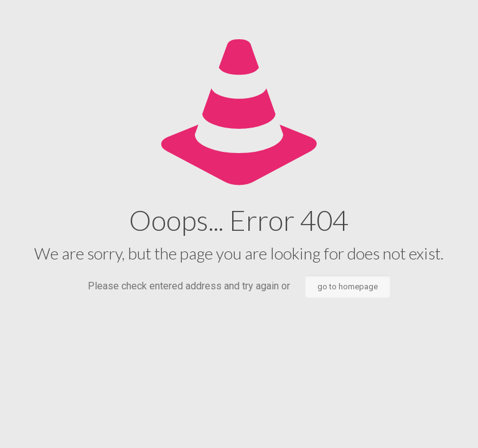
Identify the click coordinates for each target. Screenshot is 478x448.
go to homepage (348, 287)
